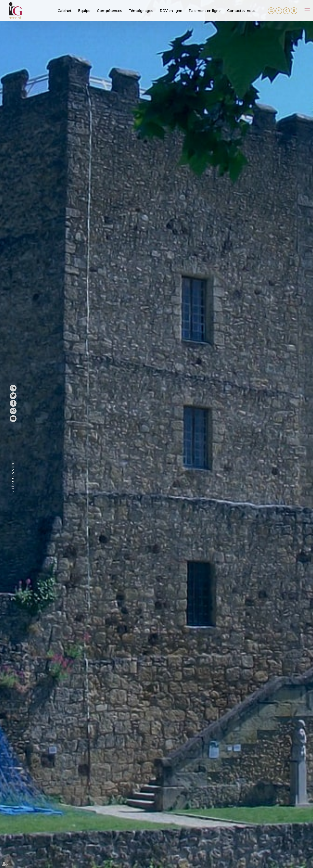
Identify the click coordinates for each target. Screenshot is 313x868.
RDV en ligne (294, 11)
